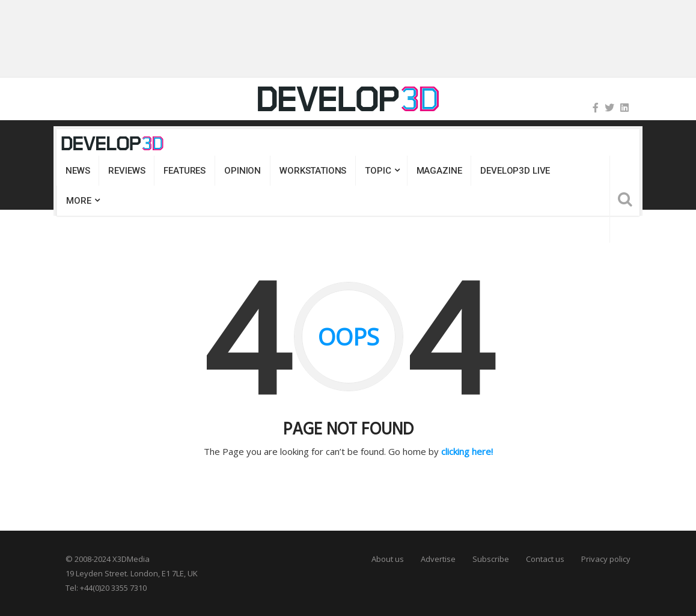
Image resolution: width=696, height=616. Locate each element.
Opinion (243, 171)
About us (388, 559)
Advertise (438, 559)
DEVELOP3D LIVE (515, 171)
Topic (378, 171)
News (78, 171)
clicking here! (467, 451)
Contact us (545, 559)
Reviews (127, 171)
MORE (78, 201)
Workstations (313, 171)
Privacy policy (606, 559)
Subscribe (491, 559)
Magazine (439, 171)
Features (185, 171)
